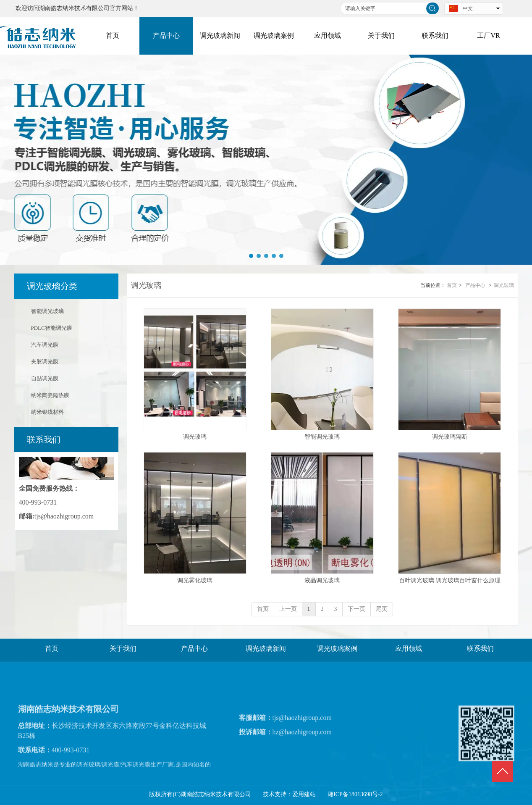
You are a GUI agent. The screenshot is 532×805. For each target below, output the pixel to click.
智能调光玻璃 (322, 437)
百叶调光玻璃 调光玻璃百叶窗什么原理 (450, 580)
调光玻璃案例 (337, 648)
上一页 (288, 609)
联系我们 (480, 648)
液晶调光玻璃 (322, 580)
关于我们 (123, 648)
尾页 (382, 609)
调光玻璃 (504, 285)
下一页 (356, 609)
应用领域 (409, 648)
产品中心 (475, 285)
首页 (452, 285)
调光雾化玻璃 (195, 580)
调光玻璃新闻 (266, 648)
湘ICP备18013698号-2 (355, 794)
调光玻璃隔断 (450, 437)
